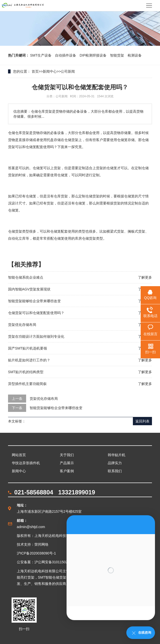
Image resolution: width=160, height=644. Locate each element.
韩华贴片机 (117, 455)
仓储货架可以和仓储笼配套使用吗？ (36, 313)
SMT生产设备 (41, 55)
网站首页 (19, 455)
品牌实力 (115, 463)
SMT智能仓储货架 (52, 577)
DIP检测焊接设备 (94, 55)
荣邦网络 (41, 544)
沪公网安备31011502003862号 (59, 562)
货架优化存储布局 (22, 325)
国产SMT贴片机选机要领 (28, 348)
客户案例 (67, 471)
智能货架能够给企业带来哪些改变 (34, 301)
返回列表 (142, 421)
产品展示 (67, 463)
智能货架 (118, 55)
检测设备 (135, 55)
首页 (35, 71)
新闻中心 (50, 71)
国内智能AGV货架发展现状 (29, 289)
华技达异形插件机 (26, 463)
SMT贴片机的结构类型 (26, 372)
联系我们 (115, 471)
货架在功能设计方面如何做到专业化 (36, 336)
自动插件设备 (66, 55)
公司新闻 (68, 71)
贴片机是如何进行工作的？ (29, 360)
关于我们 (67, 455)
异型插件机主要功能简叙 (27, 384)
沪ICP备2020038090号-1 (36, 553)
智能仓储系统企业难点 (26, 277)
